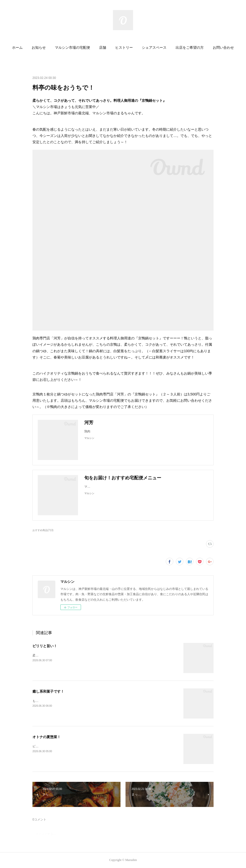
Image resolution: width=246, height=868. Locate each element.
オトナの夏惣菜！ (47, 737)
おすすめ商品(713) (43, 530)
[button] (17, 48)
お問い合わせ (223, 48)
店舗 (103, 48)
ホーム (17, 48)
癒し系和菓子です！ (48, 691)
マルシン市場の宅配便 (72, 48)
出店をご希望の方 (190, 48)
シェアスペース (154, 48)
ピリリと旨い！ (45, 646)
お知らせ (39, 48)
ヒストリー (124, 48)
